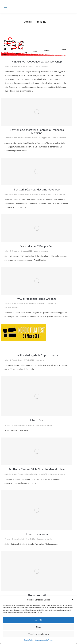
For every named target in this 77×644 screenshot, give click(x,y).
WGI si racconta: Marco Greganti (37, 299)
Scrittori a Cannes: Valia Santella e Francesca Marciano (37, 131)
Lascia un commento (41, 66)
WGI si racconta (17, 304)
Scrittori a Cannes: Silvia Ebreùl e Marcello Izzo (37, 469)
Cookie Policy (29, 640)
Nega (38, 627)
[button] (73, 600)
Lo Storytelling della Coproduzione (37, 355)
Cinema (7, 425)
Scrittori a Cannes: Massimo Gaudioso (37, 190)
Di (14, 66)
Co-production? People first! (37, 246)
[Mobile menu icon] (5, 6)
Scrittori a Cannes (11, 138)
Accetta (38, 620)
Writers (20, 138)
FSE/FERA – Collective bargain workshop (37, 62)
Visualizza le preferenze (39, 634)
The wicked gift (37, 595)
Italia (6, 66)
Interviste (8, 304)
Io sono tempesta (37, 534)
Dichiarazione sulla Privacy (44, 640)
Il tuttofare (37, 420)
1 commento (40, 360)
